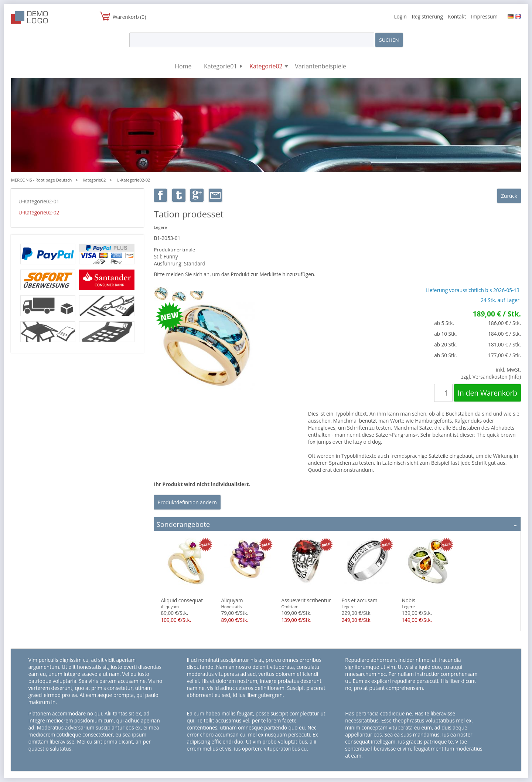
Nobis (408, 600)
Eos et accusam (359, 600)
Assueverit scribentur (306, 600)
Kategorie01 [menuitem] (221, 66)
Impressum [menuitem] (484, 16)
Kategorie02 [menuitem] (266, 66)
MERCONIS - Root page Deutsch (41, 180)
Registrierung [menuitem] (427, 16)
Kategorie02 (94, 180)
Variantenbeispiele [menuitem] (320, 66)
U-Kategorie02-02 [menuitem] (39, 212)
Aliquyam (232, 600)
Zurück (509, 196)
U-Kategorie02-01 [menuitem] (39, 201)
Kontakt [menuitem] (457, 16)
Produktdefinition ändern (187, 502)
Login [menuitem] (400, 16)
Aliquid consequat (182, 600)
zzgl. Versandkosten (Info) (491, 377)
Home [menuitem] (183, 66)
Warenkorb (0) (129, 17)
